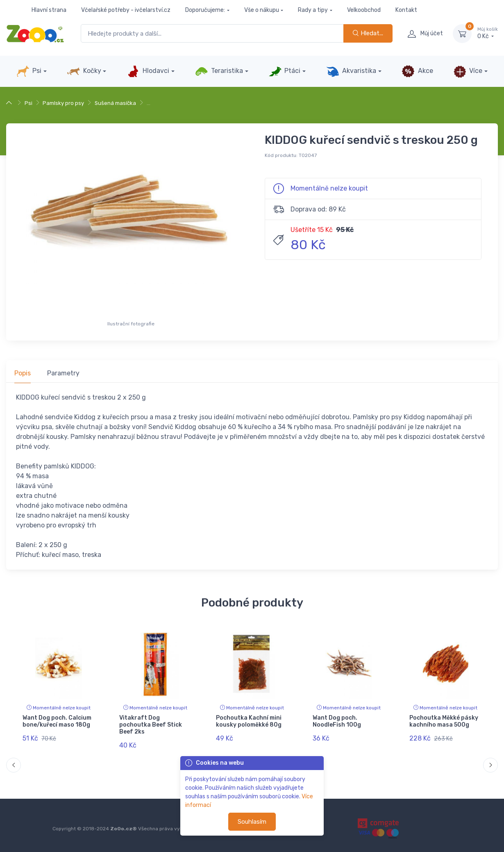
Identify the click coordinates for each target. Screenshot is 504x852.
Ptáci (284, 71)
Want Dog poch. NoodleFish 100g (337, 721)
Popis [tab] (23, 373)
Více (468, 71)
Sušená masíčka (115, 103)
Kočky (84, 71)
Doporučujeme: (205, 10)
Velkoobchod (364, 10)
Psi (29, 71)
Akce (417, 71)
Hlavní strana (49, 10)
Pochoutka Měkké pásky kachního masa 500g (444, 721)
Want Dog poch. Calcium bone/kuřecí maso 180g (57, 721)
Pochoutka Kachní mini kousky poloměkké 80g (249, 721)
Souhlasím (252, 822)
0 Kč (488, 33)
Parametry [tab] (63, 373)
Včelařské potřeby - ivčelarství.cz (126, 10)
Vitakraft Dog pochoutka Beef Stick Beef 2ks (151, 725)
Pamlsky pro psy (63, 103)
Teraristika (219, 71)
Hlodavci (148, 71)
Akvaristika (351, 71)
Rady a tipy (313, 10)
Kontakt (406, 10)
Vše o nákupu (262, 10)
